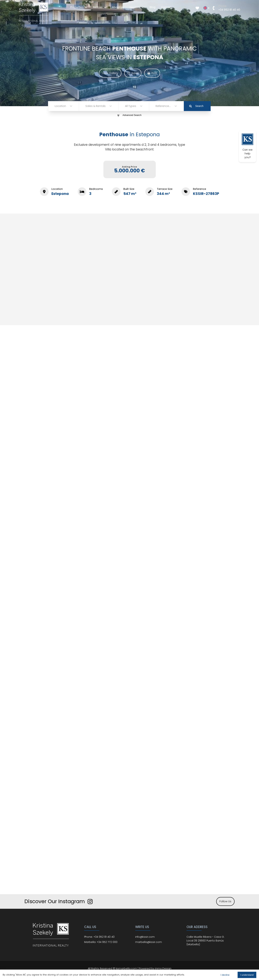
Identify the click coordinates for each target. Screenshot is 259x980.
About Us (118, 7)
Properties (79, 7)
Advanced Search (129, 115)
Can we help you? (247, 146)
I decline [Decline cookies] (225, 975)
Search (196, 106)
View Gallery (110, 73)
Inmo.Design (163, 968)
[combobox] (55, 106)
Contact (167, 7)
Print (152, 73)
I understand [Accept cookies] (247, 975)
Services (137, 7)
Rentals (100, 7)
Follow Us (225, 901)
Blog (153, 7)
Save (133, 73)
